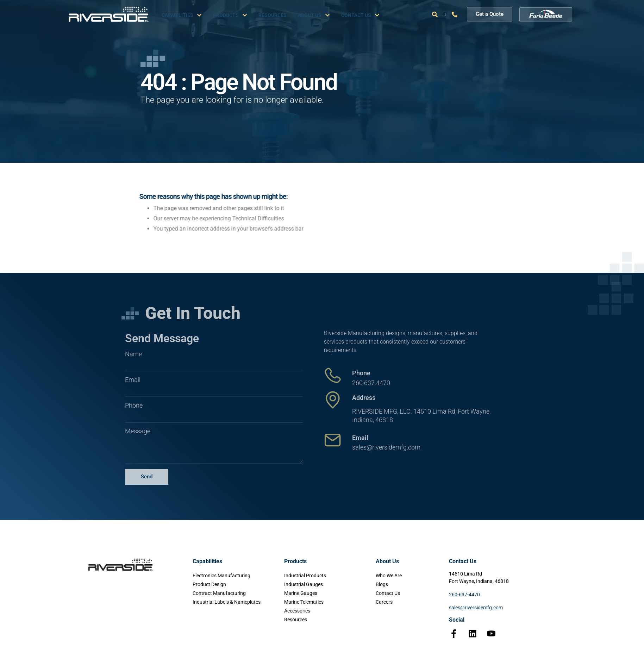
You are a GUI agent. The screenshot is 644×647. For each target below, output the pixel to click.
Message (138, 431)
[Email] (333, 440)
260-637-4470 (464, 595)
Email (133, 380)
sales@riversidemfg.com (476, 608)
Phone (134, 406)
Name (133, 354)
